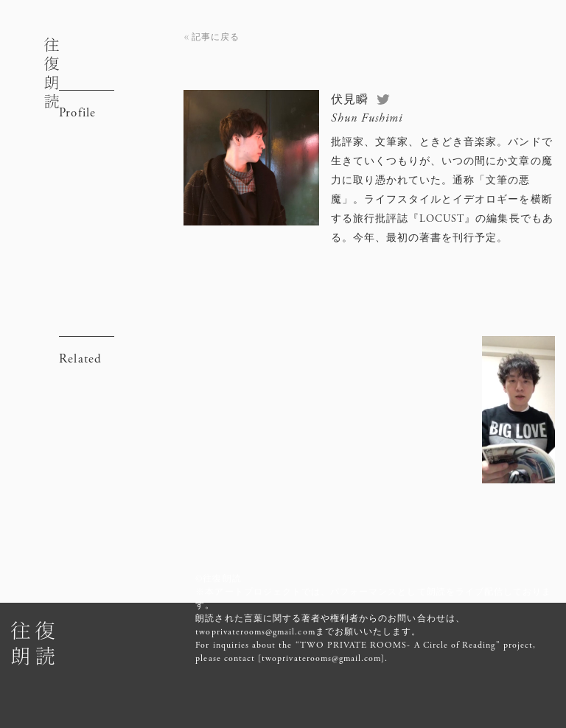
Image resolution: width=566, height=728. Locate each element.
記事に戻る (216, 37)
